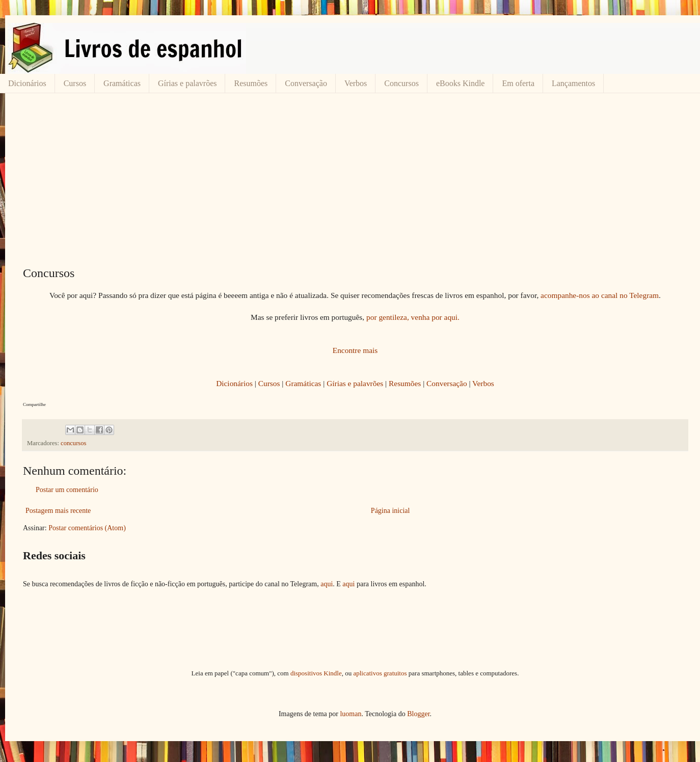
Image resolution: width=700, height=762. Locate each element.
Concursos (401, 83)
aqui (327, 584)
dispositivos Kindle (316, 673)
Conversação (306, 83)
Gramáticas (122, 83)
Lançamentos (573, 83)
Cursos (75, 83)
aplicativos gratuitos (380, 673)
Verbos (356, 83)
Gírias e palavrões (187, 83)
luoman (351, 714)
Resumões (251, 83)
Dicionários (27, 83)
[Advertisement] (355, 180)
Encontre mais (355, 350)
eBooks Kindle (461, 83)
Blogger (418, 714)
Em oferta (518, 83)
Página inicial (391, 511)
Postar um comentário (67, 490)
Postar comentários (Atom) (87, 528)
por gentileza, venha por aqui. (413, 317)
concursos (73, 443)
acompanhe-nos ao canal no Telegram (600, 295)
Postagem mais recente (58, 511)
